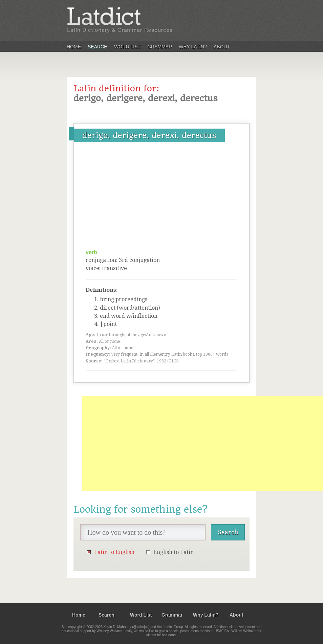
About (222, 47)
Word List (127, 47)
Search (98, 47)
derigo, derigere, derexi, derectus (149, 135)
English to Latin (174, 552)
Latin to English (114, 552)
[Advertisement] (161, 198)
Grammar (160, 47)
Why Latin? (193, 47)
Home (74, 47)
